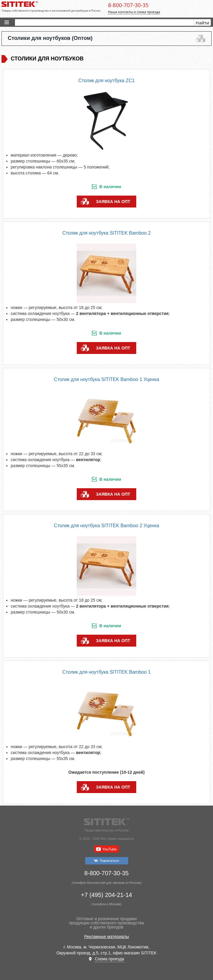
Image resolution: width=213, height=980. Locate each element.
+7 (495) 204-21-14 (106, 895)
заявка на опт (113, 202)
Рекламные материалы (107, 937)
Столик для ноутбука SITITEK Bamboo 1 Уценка (106, 379)
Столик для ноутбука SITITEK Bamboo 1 (107, 672)
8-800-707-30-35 (128, 5)
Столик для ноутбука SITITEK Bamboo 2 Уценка (106, 526)
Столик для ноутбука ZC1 (106, 81)
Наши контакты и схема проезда (134, 12)
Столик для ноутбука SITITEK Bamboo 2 (107, 233)
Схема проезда (110, 959)
